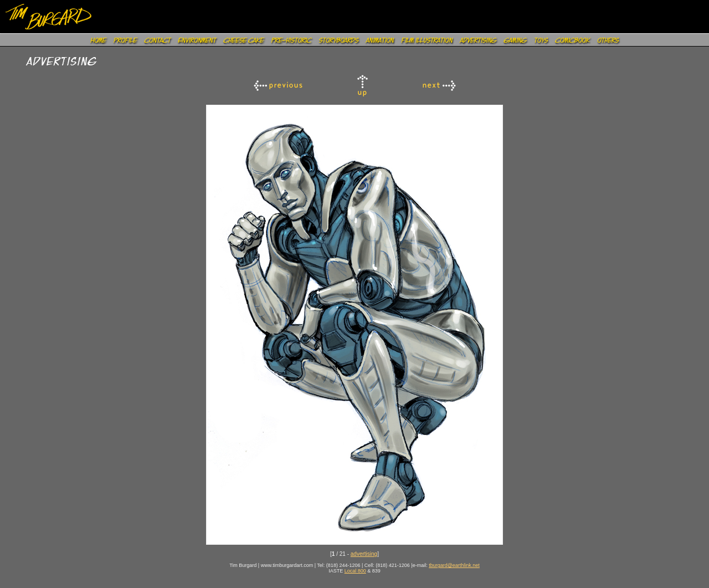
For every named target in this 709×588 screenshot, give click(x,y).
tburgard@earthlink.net (454, 565)
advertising (364, 554)
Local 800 (355, 571)
